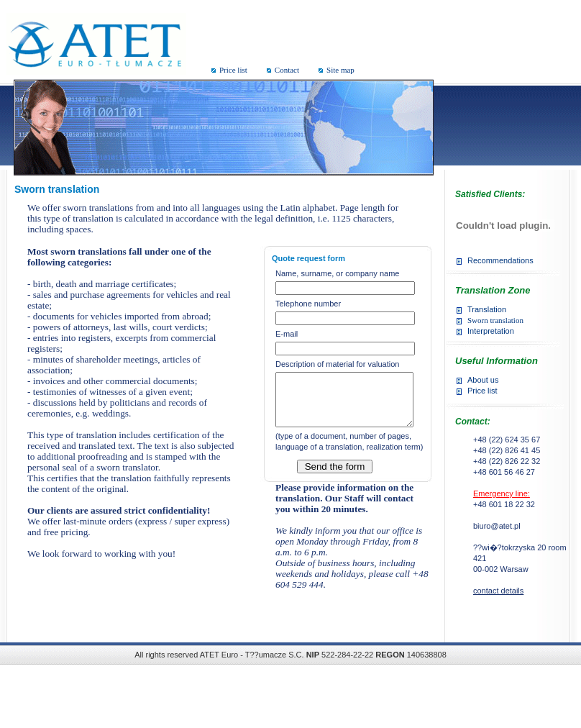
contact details (498, 591)
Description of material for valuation (337, 364)
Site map (340, 70)
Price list (233, 70)
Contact (287, 70)
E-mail (287, 334)
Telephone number (308, 304)
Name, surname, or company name (337, 273)
